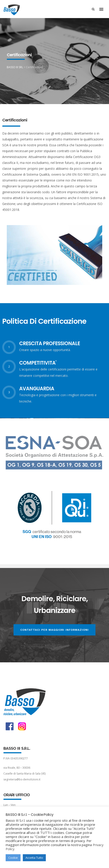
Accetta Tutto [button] (34, 858)
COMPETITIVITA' (38, 363)
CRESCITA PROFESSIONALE (50, 343)
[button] (101, 9)
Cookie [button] (13, 858)
